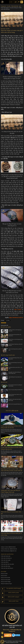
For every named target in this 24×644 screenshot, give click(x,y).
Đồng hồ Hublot (4, 575)
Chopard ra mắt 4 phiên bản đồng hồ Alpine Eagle (15, 401)
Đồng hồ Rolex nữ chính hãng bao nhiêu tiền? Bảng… (16, 341)
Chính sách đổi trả (5, 563)
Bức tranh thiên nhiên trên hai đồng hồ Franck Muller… (15, 386)
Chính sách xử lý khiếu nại (6, 559)
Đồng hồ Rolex (4, 577)
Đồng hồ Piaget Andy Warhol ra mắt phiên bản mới (15, 396)
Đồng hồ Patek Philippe (6, 583)
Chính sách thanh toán (6, 557)
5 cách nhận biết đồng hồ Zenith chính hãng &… (15, 364)
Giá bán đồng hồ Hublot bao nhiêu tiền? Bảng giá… (15, 346)
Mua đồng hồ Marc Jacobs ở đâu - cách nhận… (15, 369)
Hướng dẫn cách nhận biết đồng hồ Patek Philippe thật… (15, 374)
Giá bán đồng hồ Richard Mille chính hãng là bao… (15, 336)
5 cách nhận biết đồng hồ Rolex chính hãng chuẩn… (15, 359)
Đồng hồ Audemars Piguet (6, 585)
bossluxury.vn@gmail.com (10, 552)
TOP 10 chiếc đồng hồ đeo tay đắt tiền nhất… (15, 350)
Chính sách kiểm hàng (5, 567)
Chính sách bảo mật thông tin (7, 569)
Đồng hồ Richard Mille (5, 579)
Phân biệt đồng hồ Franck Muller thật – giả (15, 378)
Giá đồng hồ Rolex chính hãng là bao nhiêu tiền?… (15, 331)
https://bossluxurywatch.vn (16, 317)
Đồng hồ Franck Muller (6, 581)
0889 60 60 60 (12, 548)
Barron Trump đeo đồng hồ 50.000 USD (15, 390)
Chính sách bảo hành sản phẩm (7, 565)
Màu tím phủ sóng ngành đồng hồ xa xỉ (15, 405)
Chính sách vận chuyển (6, 561)
